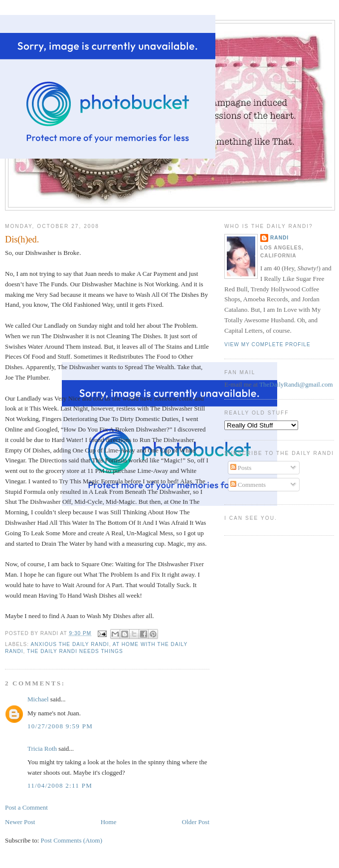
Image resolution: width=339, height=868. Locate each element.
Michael (38, 699)
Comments (248, 485)
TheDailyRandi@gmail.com (296, 384)
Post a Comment (26, 807)
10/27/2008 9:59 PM (60, 726)
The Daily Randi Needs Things (75, 651)
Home (109, 822)
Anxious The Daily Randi (70, 644)
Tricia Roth (42, 749)
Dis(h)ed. (22, 239)
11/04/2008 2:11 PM (60, 785)
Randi (279, 238)
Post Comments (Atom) (72, 840)
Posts (241, 468)
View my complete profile (267, 344)
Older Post (196, 822)
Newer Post (20, 822)
